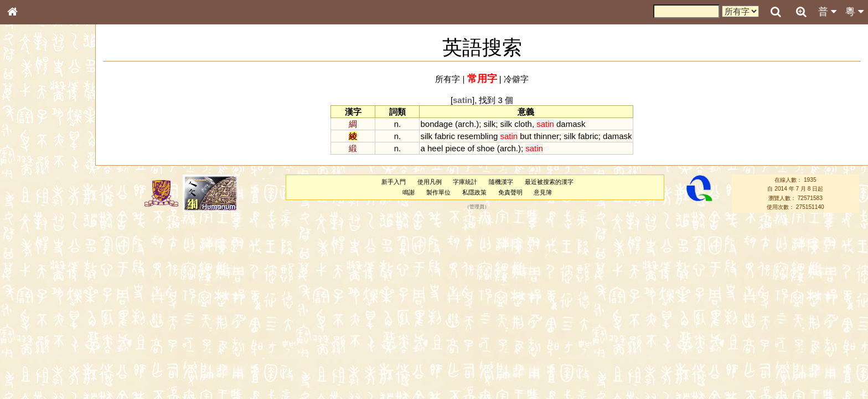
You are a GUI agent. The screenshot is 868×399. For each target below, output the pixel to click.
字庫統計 (465, 182)
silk (490, 124)
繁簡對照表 (30, 371)
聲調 (53, 291)
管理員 (477, 207)
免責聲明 (510, 192)
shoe (485, 148)
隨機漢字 (501, 182)
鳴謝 (409, 192)
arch (466, 124)
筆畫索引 (27, 158)
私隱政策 (474, 192)
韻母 (38, 291)
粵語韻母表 (30, 238)
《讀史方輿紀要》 (40, 351)
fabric (445, 136)
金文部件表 (30, 178)
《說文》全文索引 (40, 341)
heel (435, 148)
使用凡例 (430, 182)
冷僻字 (516, 79)
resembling (477, 136)
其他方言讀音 (34, 311)
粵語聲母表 (30, 227)
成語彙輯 (27, 361)
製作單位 (438, 192)
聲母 (22, 291)
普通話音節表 (34, 301)
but (526, 136)
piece (455, 148)
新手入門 (394, 182)
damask (571, 124)
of (471, 148)
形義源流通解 (34, 188)
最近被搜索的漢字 (549, 182)
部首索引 (27, 148)
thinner (546, 136)
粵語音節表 (30, 217)
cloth (523, 124)
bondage (436, 124)
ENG (49, 122)
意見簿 (543, 192)
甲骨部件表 (30, 168)
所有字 (448, 79)
